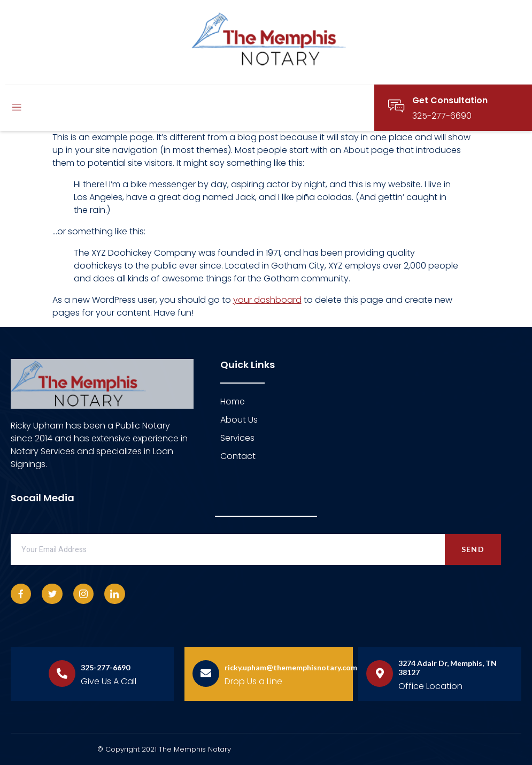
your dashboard (267, 300)
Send (473, 549)
